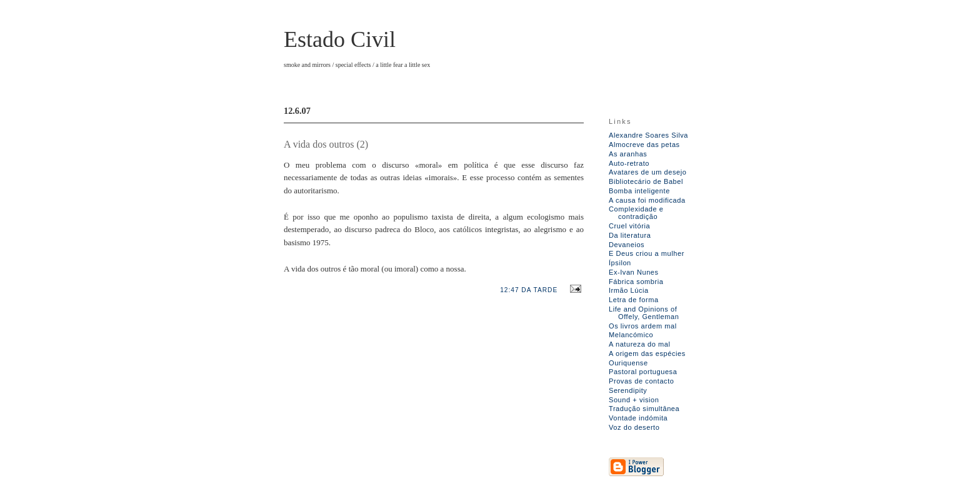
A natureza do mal (639, 344)
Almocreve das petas (644, 145)
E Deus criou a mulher (647, 253)
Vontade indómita (638, 418)
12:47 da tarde (529, 290)
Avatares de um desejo (647, 172)
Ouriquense (628, 363)
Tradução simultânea (644, 409)
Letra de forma (634, 300)
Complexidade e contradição (636, 213)
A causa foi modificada (647, 200)
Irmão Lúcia (629, 290)
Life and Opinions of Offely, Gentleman (644, 313)
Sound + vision (634, 400)
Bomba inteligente (639, 191)
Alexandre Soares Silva (648, 135)
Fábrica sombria (636, 282)
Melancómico (631, 335)
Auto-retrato (629, 163)
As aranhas (628, 154)
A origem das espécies (647, 353)
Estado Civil (340, 39)
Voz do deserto (634, 427)
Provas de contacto (642, 381)
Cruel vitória (629, 226)
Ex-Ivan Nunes (634, 272)
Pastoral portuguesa (643, 372)
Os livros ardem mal (643, 326)
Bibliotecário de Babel (646, 181)
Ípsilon (620, 263)
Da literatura (630, 235)
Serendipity (628, 390)
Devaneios (627, 245)
